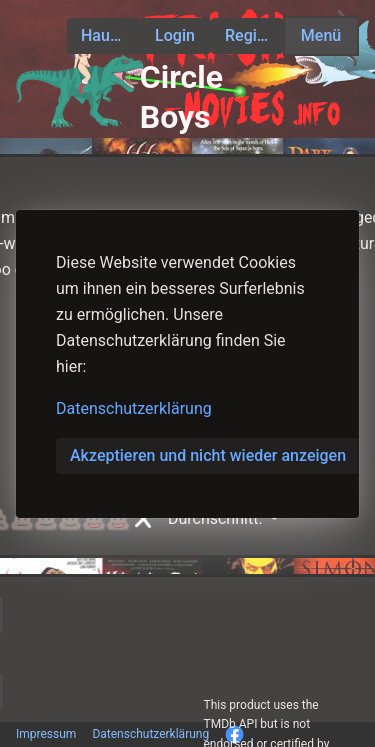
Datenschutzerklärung (134, 408)
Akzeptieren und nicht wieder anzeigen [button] (208, 455)
